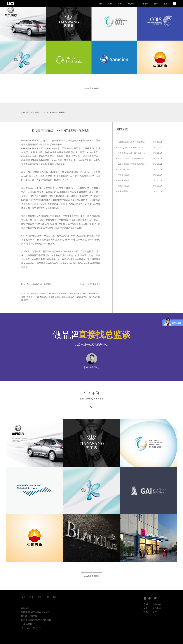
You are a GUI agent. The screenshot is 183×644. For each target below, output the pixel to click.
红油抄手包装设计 (93, 284)
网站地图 (25, 608)
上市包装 (145, 4)
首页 (100, 4)
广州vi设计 (27, 251)
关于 (120, 4)
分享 (156, 4)
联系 (166, 4)
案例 (110, 4)
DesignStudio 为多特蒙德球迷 (39, 284)
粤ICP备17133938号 (31, 628)
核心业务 (131, 4)
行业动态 (45, 112)
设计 (38, 112)
